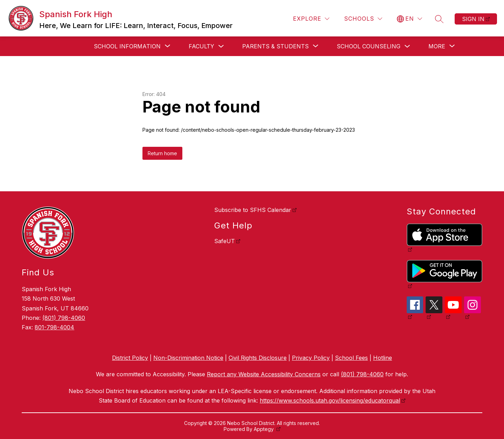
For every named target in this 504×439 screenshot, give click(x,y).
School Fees (351, 358)
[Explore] (311, 19)
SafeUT (225, 241)
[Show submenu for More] (437, 46)
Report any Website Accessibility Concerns (264, 374)
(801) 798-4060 (64, 318)
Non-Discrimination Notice (188, 358)
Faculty (201, 46)
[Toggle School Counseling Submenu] (407, 46)
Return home (162, 153)
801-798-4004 (54, 327)
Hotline (383, 358)
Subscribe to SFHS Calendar (253, 210)
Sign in (473, 19)
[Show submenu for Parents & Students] (275, 46)
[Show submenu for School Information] (127, 46)
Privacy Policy (311, 358)
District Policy (130, 358)
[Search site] (439, 19)
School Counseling (369, 46)
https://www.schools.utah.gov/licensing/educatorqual (330, 400)
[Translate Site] (409, 19)
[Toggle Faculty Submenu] (221, 46)
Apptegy (264, 429)
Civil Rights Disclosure (258, 358)
